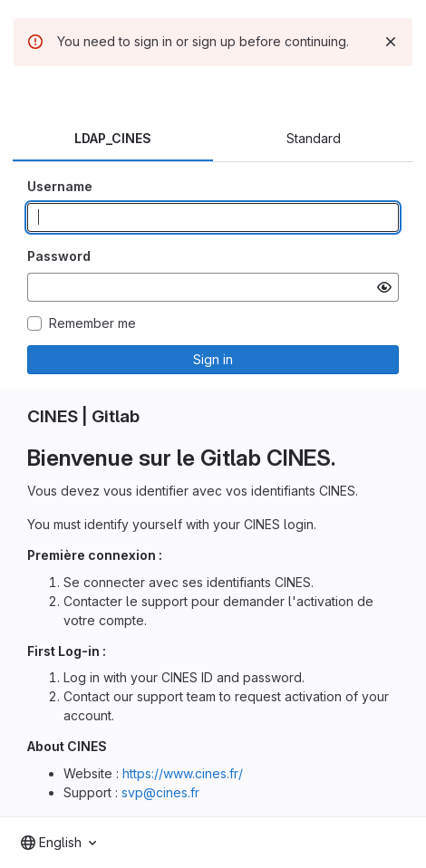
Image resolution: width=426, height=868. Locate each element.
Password (59, 256)
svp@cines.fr (160, 792)
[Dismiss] (391, 42)
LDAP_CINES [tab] (113, 138)
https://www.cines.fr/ (183, 773)
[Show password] (384, 287)
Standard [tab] (314, 138)
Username (60, 186)
